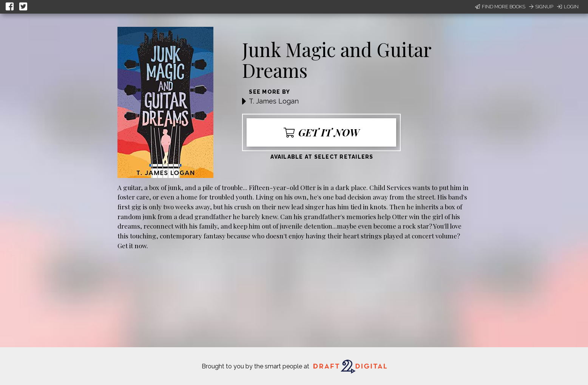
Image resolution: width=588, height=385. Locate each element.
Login (568, 7)
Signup (541, 7)
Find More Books (500, 7)
